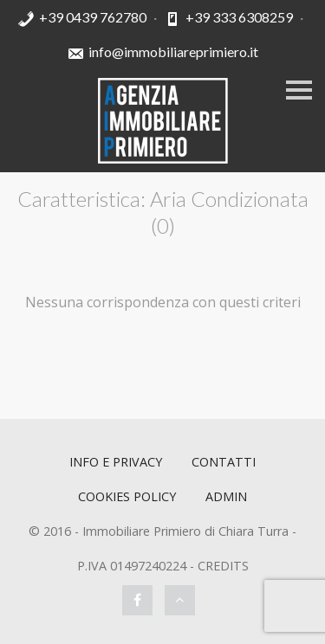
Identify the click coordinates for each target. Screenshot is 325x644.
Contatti (224, 462)
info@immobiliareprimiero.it (173, 52)
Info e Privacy (116, 462)
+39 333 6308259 (239, 17)
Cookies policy (127, 496)
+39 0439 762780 (93, 17)
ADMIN (226, 496)
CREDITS (223, 566)
